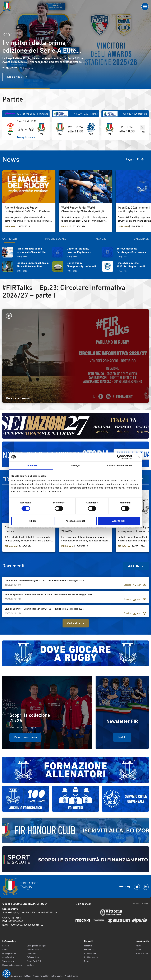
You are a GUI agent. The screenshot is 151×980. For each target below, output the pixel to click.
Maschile (88, 946)
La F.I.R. (6, 946)
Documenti (32, 953)
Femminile (89, 950)
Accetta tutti (119, 521)
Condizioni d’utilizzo (23, 976)
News (87, 961)
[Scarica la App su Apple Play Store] (137, 887)
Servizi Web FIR (34, 961)
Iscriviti (122, 737)
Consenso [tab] (31, 465)
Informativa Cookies (55, 976)
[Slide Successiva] (12, 34)
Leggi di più (135, 159)
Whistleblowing (72, 976)
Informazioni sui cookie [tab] (120, 465)
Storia (5, 950)
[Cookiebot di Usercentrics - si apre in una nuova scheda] (119, 457)
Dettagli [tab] (75, 465)
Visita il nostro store (25, 737)
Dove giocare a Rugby (36, 946)
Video (138, 950)
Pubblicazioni (142, 953)
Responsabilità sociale (12, 965)
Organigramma (9, 953)
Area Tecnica (8, 957)
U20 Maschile (90, 953)
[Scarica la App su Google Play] (146, 887)
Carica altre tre (76, 623)
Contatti (30, 965)
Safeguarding (33, 957)
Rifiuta (32, 521)
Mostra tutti (141, 904)
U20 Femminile (91, 957)
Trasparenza (8, 961)
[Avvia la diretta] (75, 316)
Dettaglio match (26, 137)
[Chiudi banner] (139, 457)
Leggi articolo (17, 77)
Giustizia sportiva (34, 950)
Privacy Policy (39, 976)
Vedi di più (136, 566)
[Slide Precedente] (4, 34)
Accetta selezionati (75, 521)
